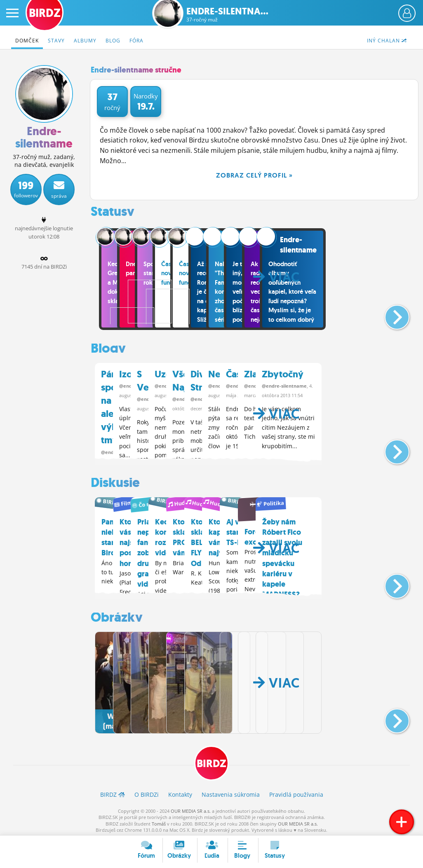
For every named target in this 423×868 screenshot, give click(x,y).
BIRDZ (212, 760)
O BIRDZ (147, 792)
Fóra (136, 41)
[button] (390, 314)
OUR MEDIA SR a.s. (191, 808)
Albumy (85, 41)
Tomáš (159, 821)
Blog (113, 41)
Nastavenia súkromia (231, 792)
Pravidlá (296, 792)
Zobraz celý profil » (254, 175)
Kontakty (180, 792)
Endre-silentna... (227, 15)
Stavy (56, 41)
